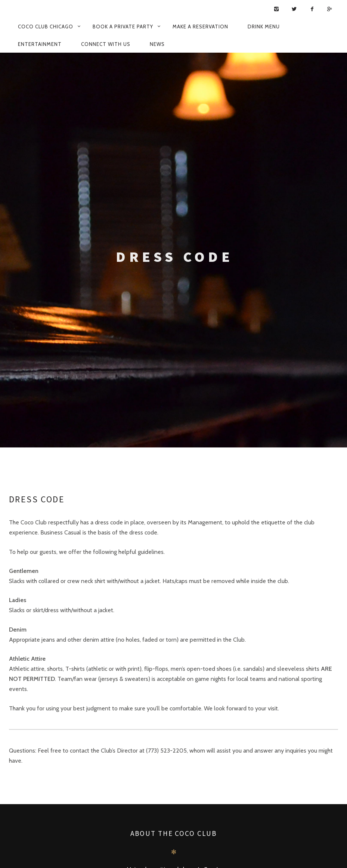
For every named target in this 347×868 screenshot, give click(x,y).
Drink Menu (264, 27)
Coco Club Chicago (46, 27)
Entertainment (40, 44)
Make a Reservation (200, 27)
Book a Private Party (123, 27)
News (157, 44)
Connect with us (106, 44)
